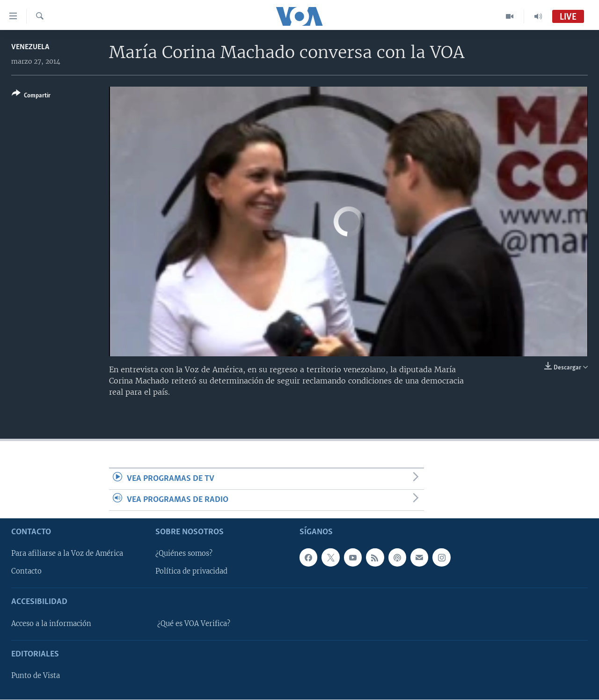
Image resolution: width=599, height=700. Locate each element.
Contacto (26, 572)
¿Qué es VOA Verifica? (194, 624)
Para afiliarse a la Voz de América (67, 554)
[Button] (31, 96)
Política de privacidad (191, 572)
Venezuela (30, 47)
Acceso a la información (51, 624)
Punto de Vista (36, 676)
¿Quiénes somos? (184, 554)
